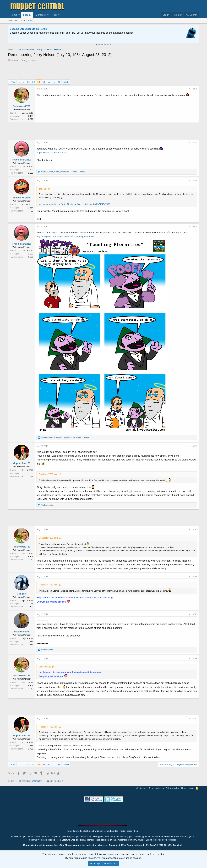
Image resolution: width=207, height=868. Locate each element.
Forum (27, 15)
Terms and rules (156, 788)
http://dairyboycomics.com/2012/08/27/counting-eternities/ (65, 236)
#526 (195, 529)
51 (28, 82)
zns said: (43, 189)
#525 (195, 446)
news (77, 831)
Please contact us (137, 33)
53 (38, 82)
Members (41, 15)
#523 (195, 181)
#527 (195, 576)
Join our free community (64, 33)
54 (44, 82)
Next (66, 82)
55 (49, 82)
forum (107, 831)
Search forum (27, 21)
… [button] (23, 82)
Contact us (141, 788)
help (136, 831)
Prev (13, 82)
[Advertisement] (103, 71)
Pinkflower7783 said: (48, 474)
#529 (195, 658)
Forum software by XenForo (155, 845)
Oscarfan (15, 60)
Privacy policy (172, 788)
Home (14, 15)
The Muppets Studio (144, 836)
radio (122, 831)
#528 (195, 614)
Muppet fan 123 (21, 463)
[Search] (192, 15)
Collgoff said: (45, 667)
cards (130, 831)
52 (33, 82)
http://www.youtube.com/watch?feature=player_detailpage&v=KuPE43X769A (74, 204)
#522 (195, 143)
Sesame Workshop (38, 840)
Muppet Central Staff (82, 836)
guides (115, 831)
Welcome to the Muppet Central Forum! (33, 29)
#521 (195, 89)
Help (54, 15)
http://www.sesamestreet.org (52, 152)
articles (98, 831)
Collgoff (22, 594)
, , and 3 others (65, 437)
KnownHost (170, 840)
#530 (195, 718)
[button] (19, 15)
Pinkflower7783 (21, 106)
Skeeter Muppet (22, 198)
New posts (13, 21)
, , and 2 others (63, 172)
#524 (195, 227)
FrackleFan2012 (22, 160)
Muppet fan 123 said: (48, 538)
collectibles (87, 831)
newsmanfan (22, 632)
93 (59, 82)
